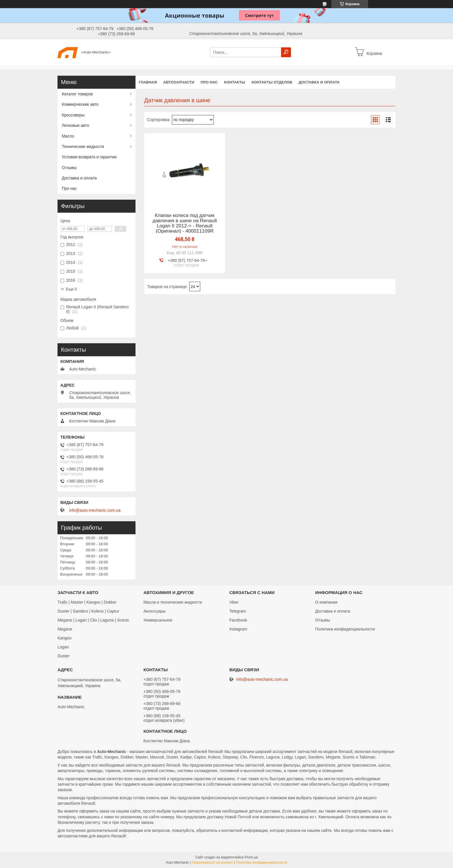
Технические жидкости (83, 146)
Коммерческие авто (80, 104)
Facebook (238, 620)
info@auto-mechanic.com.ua (95, 510)
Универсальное (158, 620)
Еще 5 (71, 289)
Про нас (209, 82)
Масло (68, 136)
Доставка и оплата (319, 82)
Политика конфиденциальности (345, 629)
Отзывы (69, 168)
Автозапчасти (179, 82)
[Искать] (286, 52)
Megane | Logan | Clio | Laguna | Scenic (93, 620)
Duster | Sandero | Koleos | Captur (88, 611)
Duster (63, 656)
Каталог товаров (77, 94)
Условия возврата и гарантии (89, 157)
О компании (326, 602)
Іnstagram (238, 629)
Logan (63, 647)
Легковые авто (75, 125)
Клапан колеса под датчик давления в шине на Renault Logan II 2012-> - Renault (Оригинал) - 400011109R (185, 223)
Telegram (238, 611)
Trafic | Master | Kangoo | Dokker (87, 602)
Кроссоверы (73, 115)
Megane (65, 629)
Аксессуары (154, 611)
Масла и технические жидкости (173, 602)
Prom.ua (251, 857)
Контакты (235, 82)
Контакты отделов (272, 82)
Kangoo (64, 638)
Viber (234, 602)
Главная (148, 82)
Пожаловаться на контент (212, 863)
